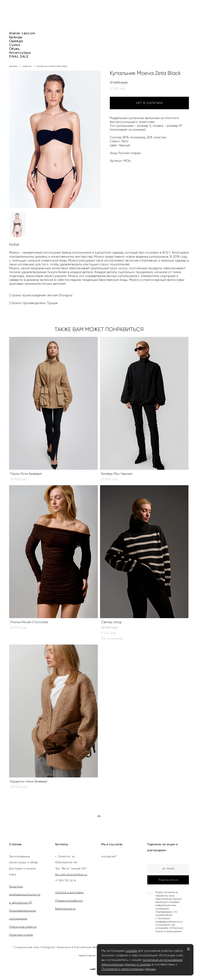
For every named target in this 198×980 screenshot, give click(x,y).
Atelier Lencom (22, 33)
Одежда (16, 41)
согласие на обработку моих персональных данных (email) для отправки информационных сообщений (169, 900)
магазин (13, 66)
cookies (131, 951)
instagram (108, 856)
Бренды (16, 37)
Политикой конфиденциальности (168, 920)
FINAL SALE (19, 57)
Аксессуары (20, 53)
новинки (27, 66)
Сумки (15, 45)
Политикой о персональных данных (129, 969)
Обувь (14, 49)
